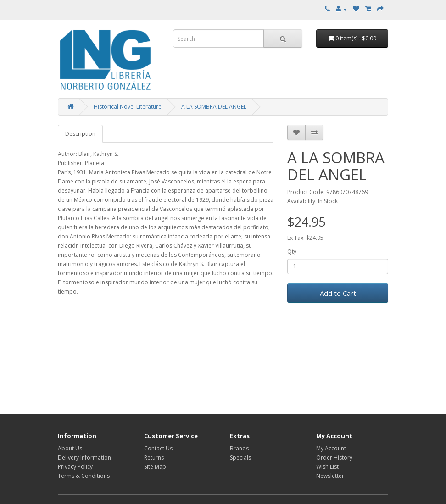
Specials (240, 457)
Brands (239, 448)
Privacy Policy (75, 467)
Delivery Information (84, 457)
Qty (292, 252)
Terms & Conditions (84, 476)
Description (80, 134)
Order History (334, 457)
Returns (154, 457)
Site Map (155, 467)
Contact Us (158, 448)
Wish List (327, 467)
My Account (331, 448)
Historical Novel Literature (128, 107)
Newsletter (330, 476)
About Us (70, 448)
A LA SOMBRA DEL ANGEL (214, 107)
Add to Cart (338, 293)
